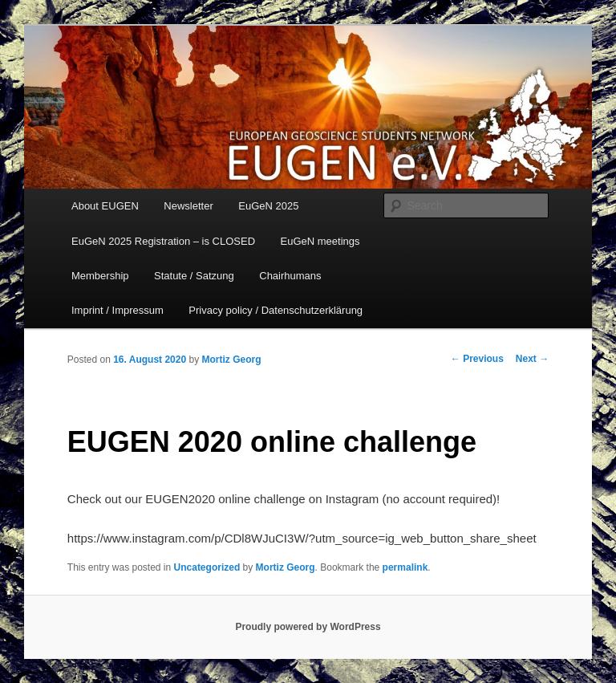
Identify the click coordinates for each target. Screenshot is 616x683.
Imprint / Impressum (118, 310)
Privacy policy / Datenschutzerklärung (276, 310)
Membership (100, 276)
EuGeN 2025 (268, 206)
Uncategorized (207, 567)
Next (532, 359)
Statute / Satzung (194, 276)
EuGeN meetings (320, 241)
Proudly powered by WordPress (308, 627)
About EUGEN (105, 206)
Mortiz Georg (231, 360)
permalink (405, 567)
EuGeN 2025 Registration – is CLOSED (163, 241)
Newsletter (188, 206)
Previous (477, 359)
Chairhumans (290, 276)
